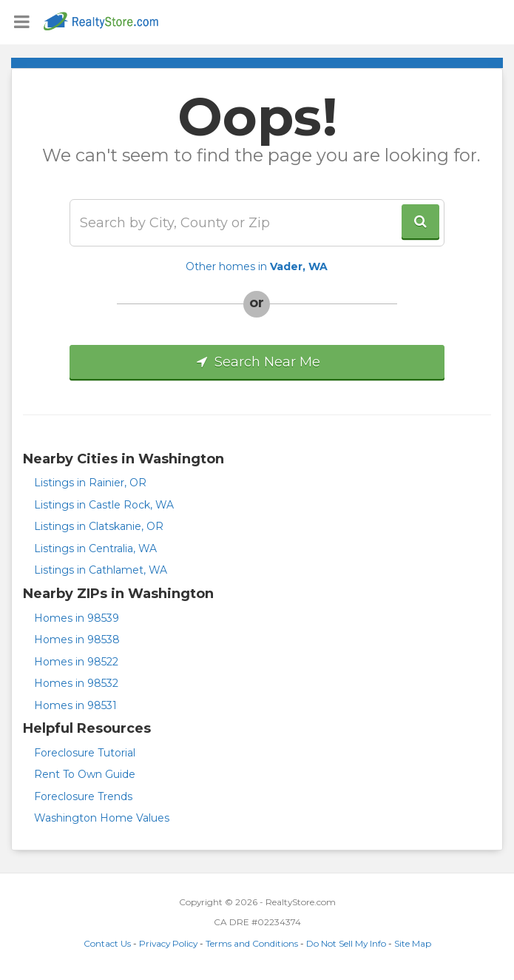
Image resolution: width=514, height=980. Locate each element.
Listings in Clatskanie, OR (99, 526)
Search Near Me (257, 362)
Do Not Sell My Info (346, 943)
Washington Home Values (102, 818)
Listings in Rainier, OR (90, 483)
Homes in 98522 (76, 662)
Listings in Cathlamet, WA (101, 570)
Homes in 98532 (76, 683)
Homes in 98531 (75, 705)
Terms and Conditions (252, 943)
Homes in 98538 (77, 640)
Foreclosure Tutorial (85, 753)
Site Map (413, 943)
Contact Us (107, 943)
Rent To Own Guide (85, 774)
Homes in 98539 (77, 618)
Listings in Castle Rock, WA (104, 505)
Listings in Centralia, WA (95, 548)
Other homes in (257, 266)
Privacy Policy (168, 943)
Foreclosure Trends (83, 796)
